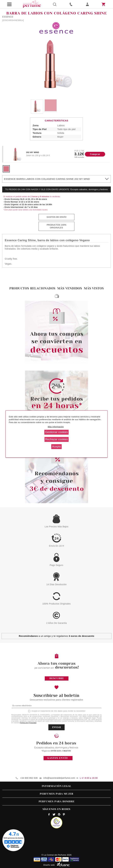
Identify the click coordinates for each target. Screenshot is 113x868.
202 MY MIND (33, 152)
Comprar (95, 154)
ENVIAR (56, 727)
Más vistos (94, 288)
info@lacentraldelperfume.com (59, 778)
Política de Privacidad (28, 723)
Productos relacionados (32, 288)
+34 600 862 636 (29, 778)
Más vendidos (70, 288)
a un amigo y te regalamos (56, 636)
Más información (56, 427)
